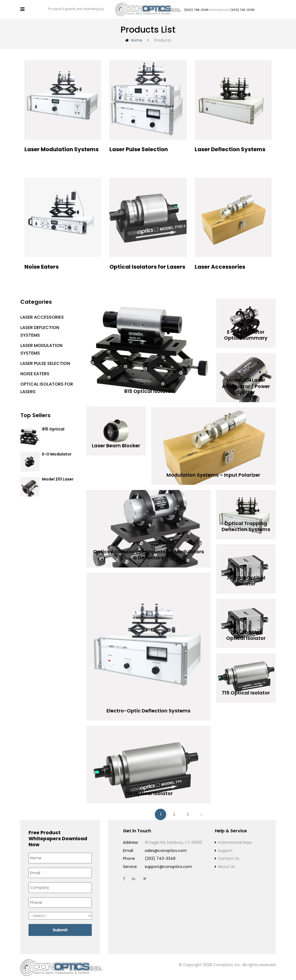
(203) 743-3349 (242, 9)
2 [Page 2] (174, 813)
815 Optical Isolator (53, 430)
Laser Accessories (42, 316)
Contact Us (229, 857)
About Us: (227, 865)
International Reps (235, 841)
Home (137, 39)
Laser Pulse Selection (45, 362)
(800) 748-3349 (196, 9)
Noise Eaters (35, 372)
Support (225, 849)
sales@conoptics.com (166, 849)
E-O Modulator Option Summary (59, 455)
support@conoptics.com (168, 865)
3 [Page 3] (188, 813)
